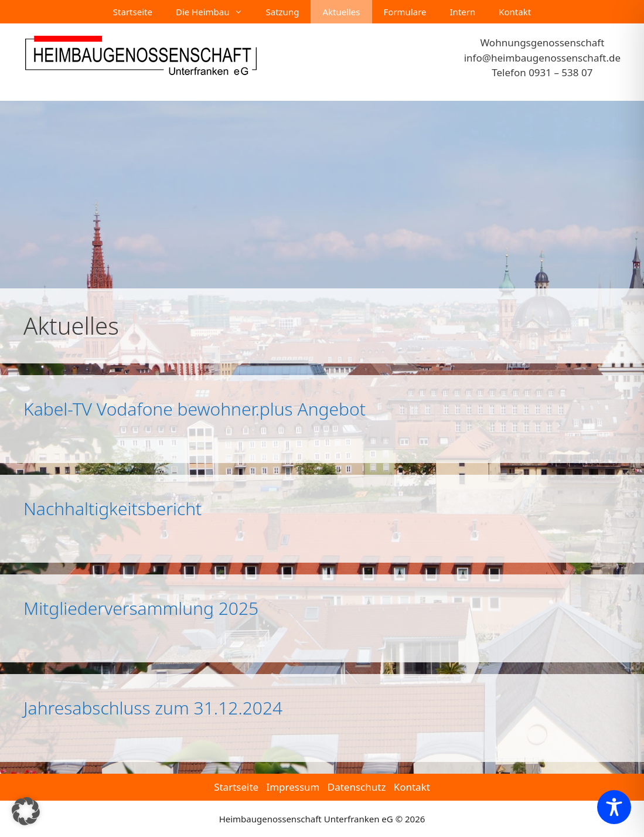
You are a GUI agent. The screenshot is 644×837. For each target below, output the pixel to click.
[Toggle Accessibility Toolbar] (614, 807)
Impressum (293, 787)
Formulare (405, 12)
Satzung (283, 12)
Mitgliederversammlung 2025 (141, 608)
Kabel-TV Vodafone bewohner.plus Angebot (195, 409)
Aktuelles (341, 12)
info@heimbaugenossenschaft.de (542, 58)
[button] (26, 811)
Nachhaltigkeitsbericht (113, 508)
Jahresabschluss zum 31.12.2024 (153, 708)
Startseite (133, 12)
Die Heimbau (215, 12)
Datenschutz (357, 787)
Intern (463, 12)
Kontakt (515, 12)
